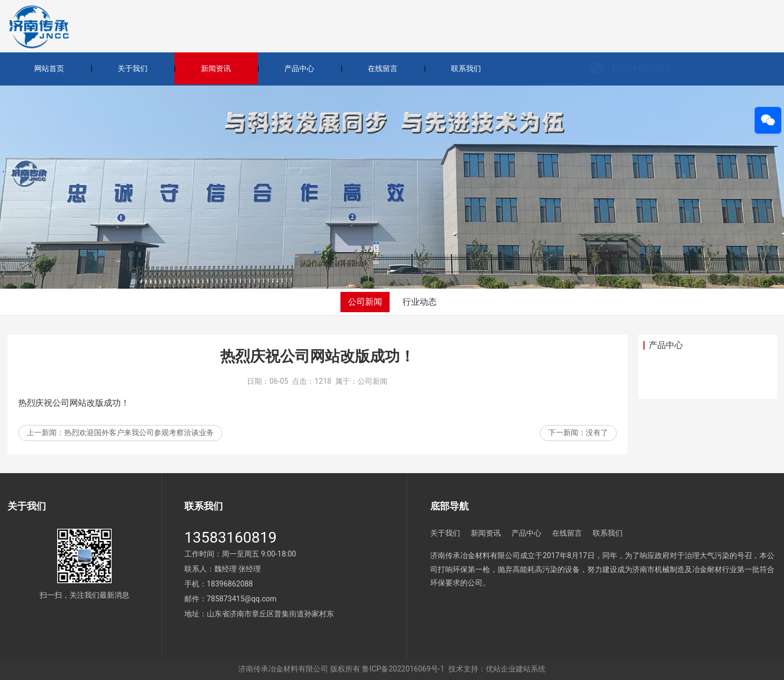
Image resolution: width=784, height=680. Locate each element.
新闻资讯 (216, 68)
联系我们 (466, 68)
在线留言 (383, 68)
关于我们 (133, 68)
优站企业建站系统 (516, 669)
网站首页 (49, 68)
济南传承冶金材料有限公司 (283, 669)
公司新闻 (365, 302)
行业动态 (420, 302)
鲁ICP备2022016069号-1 (403, 669)
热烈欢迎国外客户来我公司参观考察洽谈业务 (139, 435)
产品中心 (299, 68)
